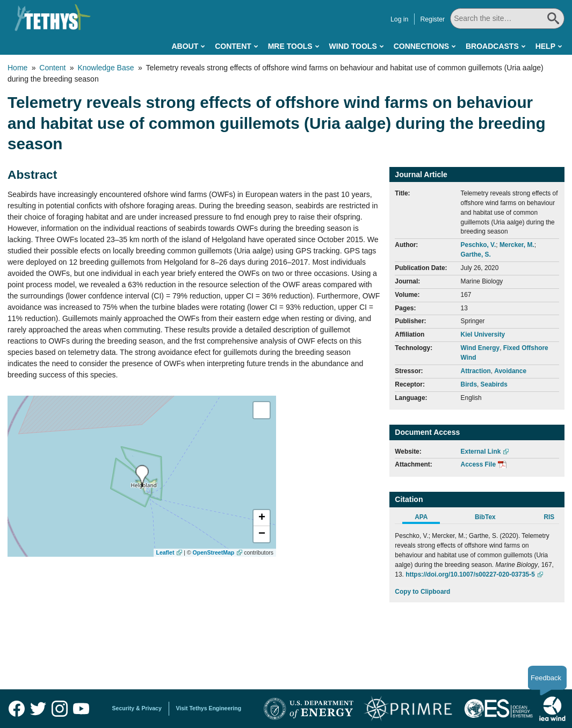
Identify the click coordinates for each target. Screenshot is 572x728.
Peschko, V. (479, 245)
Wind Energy (480, 348)
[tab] (427, 519)
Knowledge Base (106, 68)
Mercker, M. (517, 245)
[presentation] (142, 476)
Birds (469, 384)
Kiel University (483, 334)
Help (545, 46)
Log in (400, 19)
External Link (481, 452)
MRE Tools (290, 46)
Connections (421, 46)
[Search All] (508, 19)
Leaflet (165, 552)
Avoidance (510, 371)
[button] (262, 518)
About (185, 46)
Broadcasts (492, 46)
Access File (478, 464)
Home (17, 68)
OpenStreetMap (214, 552)
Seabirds (494, 384)
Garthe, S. (476, 254)
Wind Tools (353, 46)
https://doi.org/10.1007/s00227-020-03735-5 (470, 574)
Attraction (476, 371)
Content (233, 46)
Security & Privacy (137, 708)
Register (433, 19)
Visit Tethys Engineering (209, 708)
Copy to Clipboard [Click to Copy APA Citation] (422, 592)
